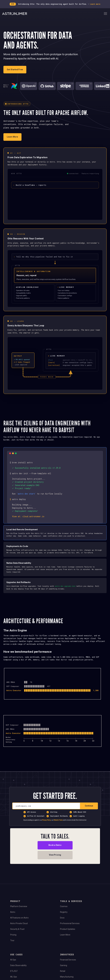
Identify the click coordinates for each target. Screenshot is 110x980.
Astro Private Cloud (19, 930)
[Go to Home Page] (53, 14)
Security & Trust (17, 936)
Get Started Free (15, 70)
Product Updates (68, 936)
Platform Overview (19, 913)
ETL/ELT (14, 978)
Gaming (64, 972)
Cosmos (64, 913)
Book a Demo (55, 852)
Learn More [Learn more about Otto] (12, 137)
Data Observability (18, 972)
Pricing (13, 941)
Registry (64, 919)
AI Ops (13, 966)
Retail (63, 978)
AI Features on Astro (19, 924)
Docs (62, 924)
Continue (89, 813)
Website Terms (58, 827)
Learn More (65, 941)
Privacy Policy (46, 827)
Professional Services (70, 930)
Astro (13, 919)
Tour (12, 947)
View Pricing (55, 862)
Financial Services (68, 966)
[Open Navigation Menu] (105, 14)
